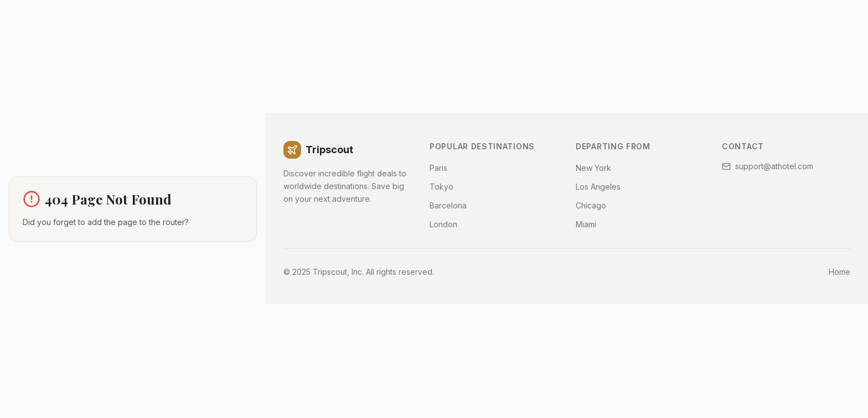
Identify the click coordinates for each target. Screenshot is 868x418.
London (443, 224)
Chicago (591, 205)
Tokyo (441, 187)
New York (593, 168)
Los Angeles (598, 187)
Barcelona (448, 205)
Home (839, 272)
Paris (438, 168)
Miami (586, 224)
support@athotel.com (768, 166)
